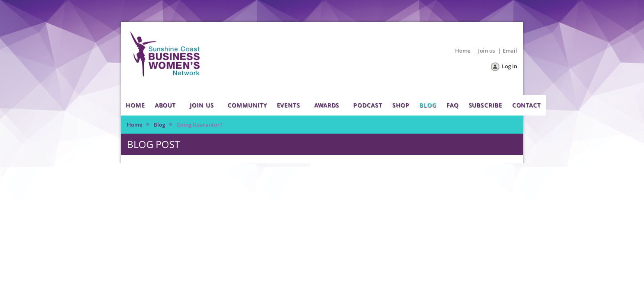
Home (463, 51)
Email (510, 51)
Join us (486, 51)
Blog (159, 125)
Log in (509, 66)
